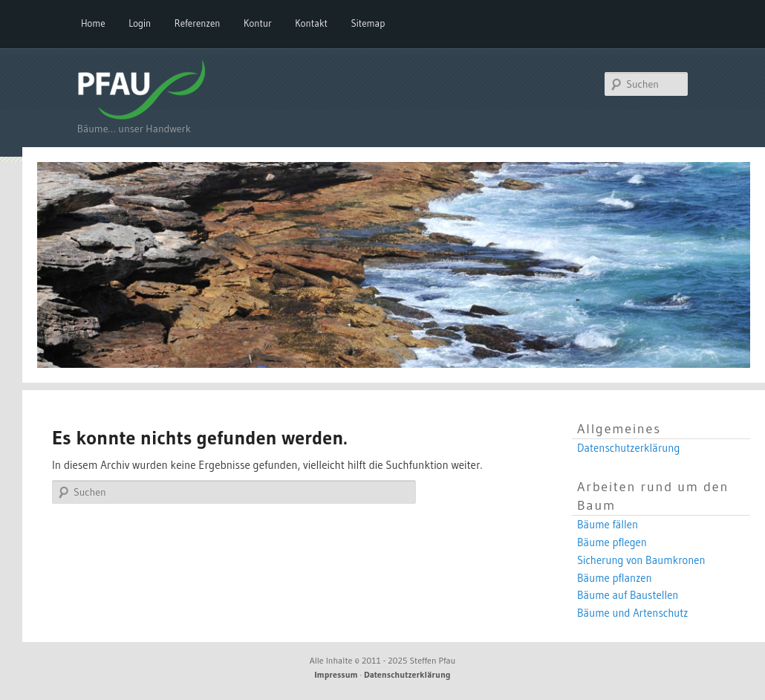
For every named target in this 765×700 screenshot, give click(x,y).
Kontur (258, 23)
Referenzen (198, 23)
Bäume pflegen (612, 542)
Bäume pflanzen (615, 578)
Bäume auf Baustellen (628, 595)
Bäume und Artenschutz (633, 613)
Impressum (336, 674)
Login (140, 23)
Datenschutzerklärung (628, 448)
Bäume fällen (608, 525)
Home (93, 23)
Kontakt (311, 23)
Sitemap (368, 23)
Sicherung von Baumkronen (641, 560)
